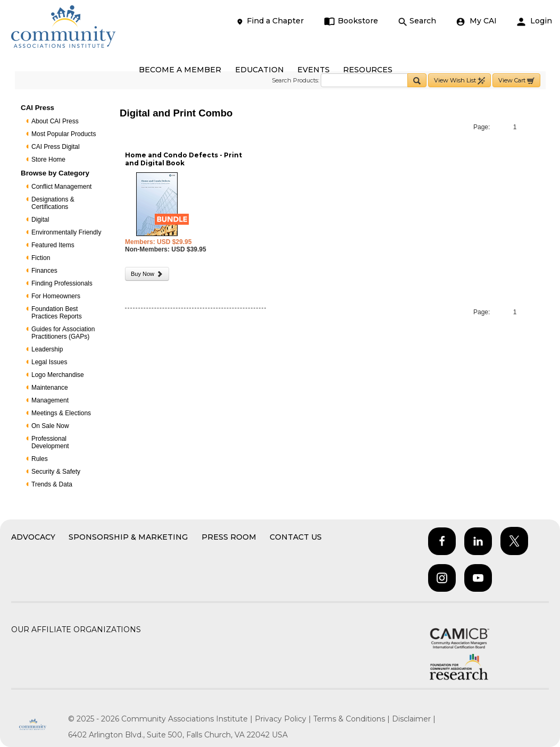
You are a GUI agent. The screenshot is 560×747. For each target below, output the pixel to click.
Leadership (47, 349)
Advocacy (33, 537)
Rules (40, 459)
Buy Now (147, 274)
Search (417, 21)
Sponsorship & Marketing (128, 537)
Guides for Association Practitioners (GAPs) (63, 333)
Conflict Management (61, 187)
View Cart (516, 81)
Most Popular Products (64, 134)
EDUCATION (260, 70)
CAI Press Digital (56, 147)
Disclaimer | (414, 719)
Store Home (48, 160)
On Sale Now (50, 426)
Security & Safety (56, 472)
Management (50, 400)
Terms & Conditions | (353, 719)
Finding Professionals (62, 283)
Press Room (229, 537)
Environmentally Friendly (66, 232)
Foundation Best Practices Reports (57, 313)
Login (534, 21)
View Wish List (459, 81)
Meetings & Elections (61, 413)
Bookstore (351, 21)
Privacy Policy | (284, 719)
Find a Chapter (270, 21)
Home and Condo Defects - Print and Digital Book (183, 159)
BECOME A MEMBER (180, 70)
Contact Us (296, 537)
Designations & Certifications (53, 203)
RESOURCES (368, 70)
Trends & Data (52, 484)
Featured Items (53, 245)
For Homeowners (56, 296)
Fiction (41, 258)
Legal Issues (49, 362)
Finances (44, 271)
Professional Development (50, 442)
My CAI (477, 21)
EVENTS (314, 70)
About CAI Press (55, 121)
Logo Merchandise (58, 375)
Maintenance (50, 388)
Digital (40, 220)
